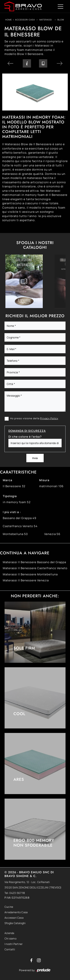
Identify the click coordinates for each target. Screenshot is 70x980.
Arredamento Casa (16, 912)
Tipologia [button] (10, 496)
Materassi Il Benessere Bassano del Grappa (34, 562)
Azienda (9, 933)
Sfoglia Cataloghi (15, 923)
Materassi (46, 20)
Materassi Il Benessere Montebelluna (30, 574)
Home (8, 20)
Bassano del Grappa (20, 518)
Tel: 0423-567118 (15, 893)
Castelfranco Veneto (20, 526)
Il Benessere (14, 486)
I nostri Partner (14, 944)
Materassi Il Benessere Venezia (26, 580)
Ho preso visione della (34, 418)
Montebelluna (15, 534)
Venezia (52, 534)
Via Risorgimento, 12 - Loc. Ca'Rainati (27, 882)
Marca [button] (8, 480)
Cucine (9, 907)
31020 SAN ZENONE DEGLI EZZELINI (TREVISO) (33, 887)
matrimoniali (51, 486)
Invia (35, 458)
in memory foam (17, 502)
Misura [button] (44, 480)
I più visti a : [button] (12, 512)
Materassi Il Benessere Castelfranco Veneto (35, 568)
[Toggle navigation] (60, 6)
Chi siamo (10, 938)
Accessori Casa (25, 20)
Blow (61, 20)
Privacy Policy (49, 418)
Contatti (10, 949)
